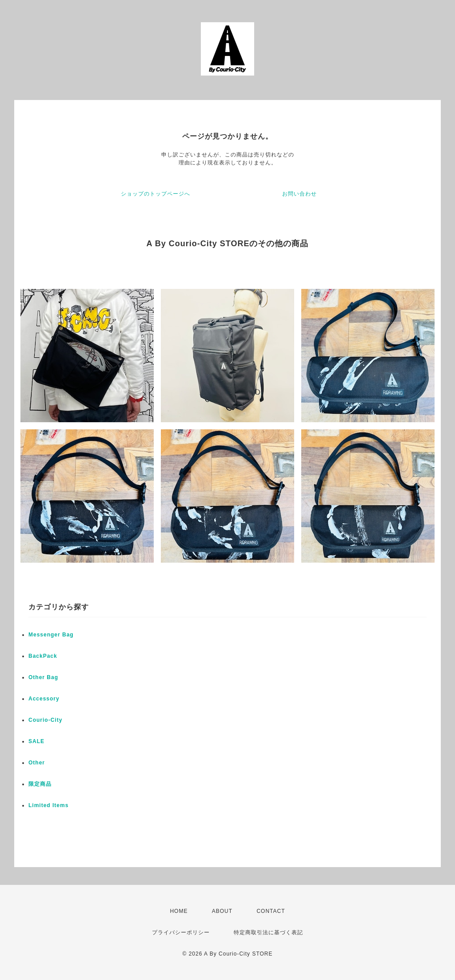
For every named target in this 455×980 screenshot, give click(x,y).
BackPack (43, 656)
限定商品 (40, 784)
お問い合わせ (299, 194)
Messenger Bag (51, 635)
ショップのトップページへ (156, 194)
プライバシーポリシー (181, 932)
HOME (179, 911)
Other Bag (43, 677)
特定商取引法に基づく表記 (268, 932)
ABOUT (222, 911)
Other (37, 763)
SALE (36, 741)
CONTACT (271, 911)
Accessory (44, 699)
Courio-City (45, 720)
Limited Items (48, 805)
